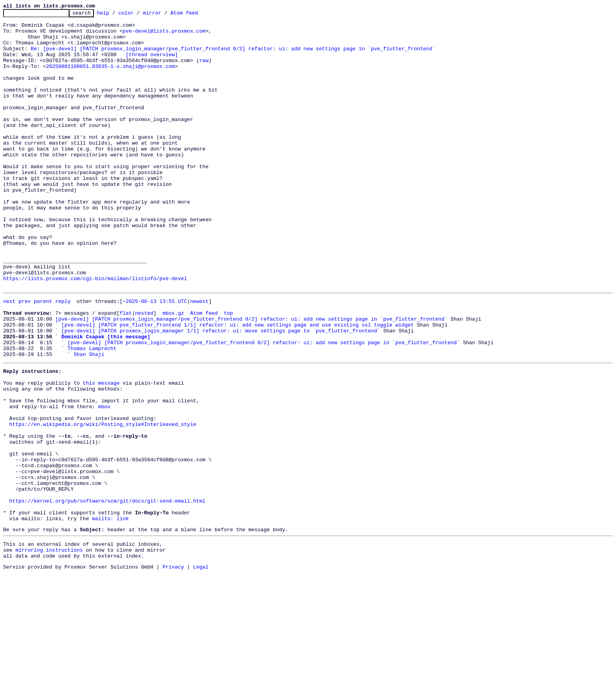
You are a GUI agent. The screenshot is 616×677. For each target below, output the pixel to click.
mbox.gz (173, 372)
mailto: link (110, 616)
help (115, 15)
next (9, 358)
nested (144, 372)
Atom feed (196, 15)
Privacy (173, 670)
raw (204, 71)
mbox (104, 482)
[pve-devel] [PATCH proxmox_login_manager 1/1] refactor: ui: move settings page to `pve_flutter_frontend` (221, 393)
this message (101, 453)
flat (126, 372)
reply (63, 358)
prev (25, 358)
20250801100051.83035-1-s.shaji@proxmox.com (110, 78)
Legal (201, 670)
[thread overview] (152, 64)
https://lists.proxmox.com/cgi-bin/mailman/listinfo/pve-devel (95, 332)
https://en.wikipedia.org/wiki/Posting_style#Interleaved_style (103, 503)
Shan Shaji (89, 421)
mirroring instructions (49, 651)
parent (43, 358)
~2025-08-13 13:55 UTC (155, 358)
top (228, 372)
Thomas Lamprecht (92, 414)
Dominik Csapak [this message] (106, 400)
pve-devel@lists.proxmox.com (164, 35)
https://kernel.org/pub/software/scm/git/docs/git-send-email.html (107, 595)
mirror (164, 15)
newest (199, 358)
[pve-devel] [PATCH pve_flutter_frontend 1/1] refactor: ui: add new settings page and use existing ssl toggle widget (237, 386)
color (138, 15)
